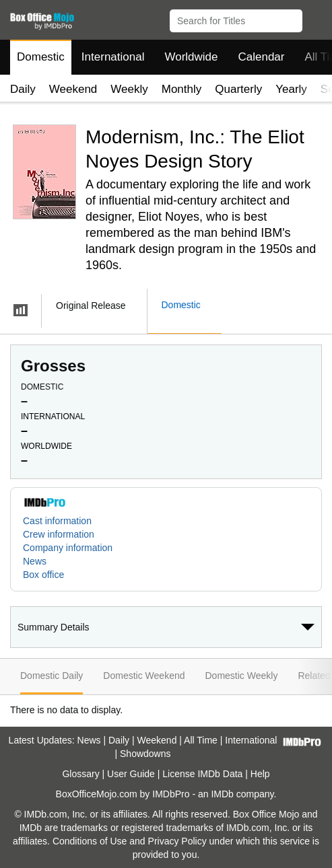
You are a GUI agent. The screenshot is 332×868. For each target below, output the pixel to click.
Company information (68, 548)
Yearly (291, 89)
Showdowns (145, 754)
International (113, 57)
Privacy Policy (177, 841)
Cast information (57, 521)
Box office (43, 575)
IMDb (222, 794)
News (35, 561)
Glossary (80, 774)
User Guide (131, 774)
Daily (23, 89)
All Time (201, 740)
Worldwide (191, 57)
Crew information (59, 534)
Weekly (129, 89)
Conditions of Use (90, 841)
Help (260, 774)
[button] (316, 18)
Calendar (262, 57)
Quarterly (238, 89)
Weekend (73, 89)
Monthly (182, 89)
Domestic (41, 57)
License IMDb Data (202, 774)
